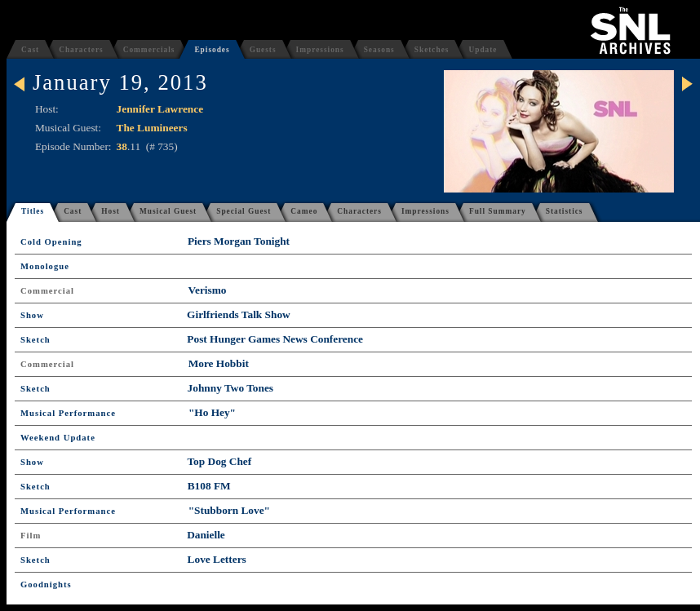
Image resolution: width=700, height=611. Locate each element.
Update (483, 50)
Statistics (565, 211)
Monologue (45, 266)
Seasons (379, 50)
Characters (81, 50)
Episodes (212, 50)
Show (32, 315)
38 (122, 146)
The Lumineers (152, 128)
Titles (33, 211)
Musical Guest (168, 211)
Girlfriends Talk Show (239, 314)
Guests (263, 50)
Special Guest (244, 211)
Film (31, 536)
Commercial (47, 291)
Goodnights (46, 584)
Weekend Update (58, 438)
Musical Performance (68, 413)
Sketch (35, 340)
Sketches (432, 50)
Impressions (320, 50)
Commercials (149, 50)
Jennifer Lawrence (160, 109)
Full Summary (498, 211)
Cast (30, 50)
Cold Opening (51, 242)
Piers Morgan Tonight (239, 241)
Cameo (304, 211)
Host (111, 211)
